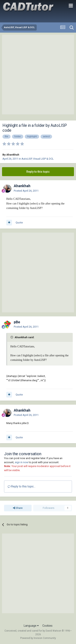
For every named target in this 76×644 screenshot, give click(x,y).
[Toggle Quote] (12, 337)
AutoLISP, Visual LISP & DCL (38, 159)
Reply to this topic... (22, 486)
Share (18, 508)
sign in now (21, 462)
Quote (19, 223)
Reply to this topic (38, 172)
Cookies (47, 626)
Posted (26, 191)
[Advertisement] (38, 75)
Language (31, 626)
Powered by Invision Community (38, 638)
